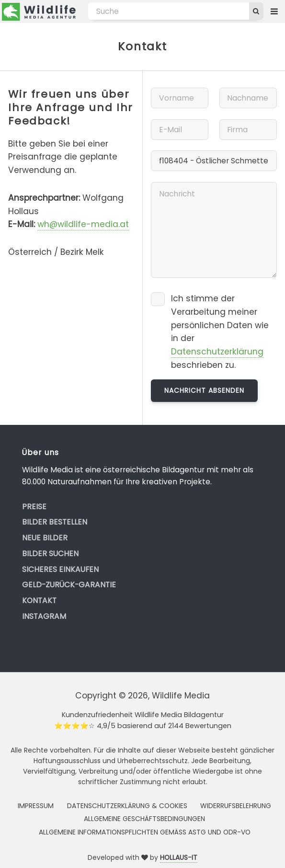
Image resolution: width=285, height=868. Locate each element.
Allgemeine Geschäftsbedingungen (144, 819)
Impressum (36, 806)
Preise (34, 507)
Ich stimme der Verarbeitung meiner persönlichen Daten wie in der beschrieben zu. (220, 332)
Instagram (44, 616)
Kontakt (39, 600)
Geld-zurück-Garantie (69, 585)
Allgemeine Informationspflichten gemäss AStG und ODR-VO (145, 832)
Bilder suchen (50, 554)
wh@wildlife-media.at (83, 224)
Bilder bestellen (55, 522)
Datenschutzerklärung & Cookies (127, 806)
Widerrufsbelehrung (236, 806)
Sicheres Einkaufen (60, 569)
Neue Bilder (45, 538)
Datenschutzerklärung (217, 352)
